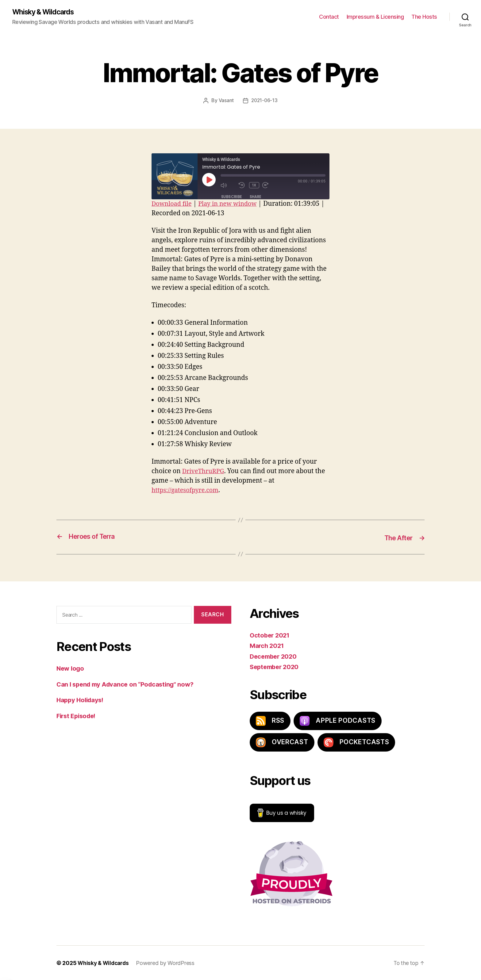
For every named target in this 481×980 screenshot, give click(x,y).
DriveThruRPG (205, 471)
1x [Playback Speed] (254, 185)
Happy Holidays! (81, 700)
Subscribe (232, 197)
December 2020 (275, 656)
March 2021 (268, 646)
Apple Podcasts (338, 721)
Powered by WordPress (168, 963)
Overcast (282, 742)
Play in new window (232, 204)
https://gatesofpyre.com (187, 490)
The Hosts (424, 17)
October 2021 (271, 635)
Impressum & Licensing (375, 17)
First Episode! (78, 716)
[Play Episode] (209, 180)
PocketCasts (356, 742)
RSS (270, 721)
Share (256, 197)
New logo (71, 668)
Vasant (226, 101)
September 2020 (276, 667)
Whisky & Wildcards (45, 12)
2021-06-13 (264, 101)
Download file (173, 204)
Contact (329, 17)
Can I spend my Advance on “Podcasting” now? (128, 684)
